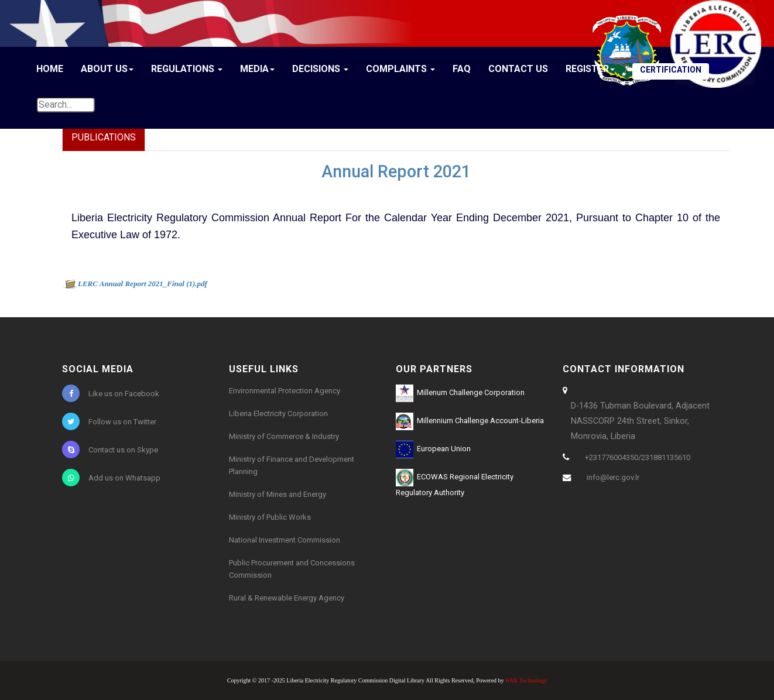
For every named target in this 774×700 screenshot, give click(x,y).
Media (257, 69)
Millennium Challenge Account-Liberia (470, 421)
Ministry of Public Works (270, 517)
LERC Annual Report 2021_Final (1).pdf (143, 284)
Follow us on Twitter (109, 421)
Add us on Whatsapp (111, 478)
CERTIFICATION (671, 70)
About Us (107, 69)
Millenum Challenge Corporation (460, 393)
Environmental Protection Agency (285, 391)
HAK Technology (526, 680)
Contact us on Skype (110, 449)
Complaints (400, 69)
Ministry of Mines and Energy (278, 494)
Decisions (320, 69)
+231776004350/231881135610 (638, 457)
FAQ (462, 69)
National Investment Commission (285, 540)
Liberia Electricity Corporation (278, 414)
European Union (433, 449)
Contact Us (518, 69)
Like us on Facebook (111, 393)
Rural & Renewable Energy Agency (287, 598)
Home (50, 69)
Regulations (187, 69)
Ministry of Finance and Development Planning (292, 465)
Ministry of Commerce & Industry (284, 436)
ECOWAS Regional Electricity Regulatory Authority (455, 483)
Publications (104, 137)
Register (590, 69)
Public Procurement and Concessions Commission (292, 569)
